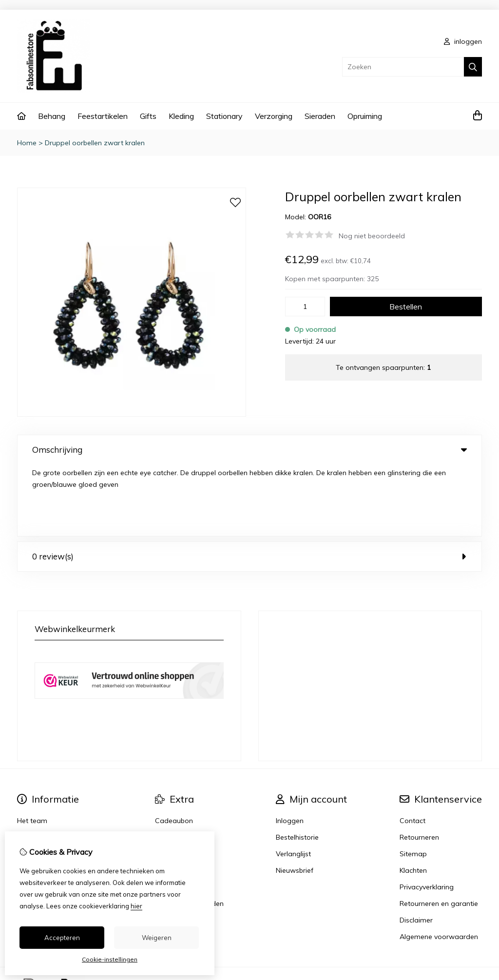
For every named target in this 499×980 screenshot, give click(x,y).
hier (136, 906)
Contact (413, 749)
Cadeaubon (174, 749)
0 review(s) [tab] (249, 485)
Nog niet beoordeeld (372, 236)
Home (27, 143)
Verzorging (274, 116)
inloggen (463, 41)
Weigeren (157, 938)
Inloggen (290, 749)
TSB (476, 911)
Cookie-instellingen (110, 959)
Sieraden (320, 116)
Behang (52, 116)
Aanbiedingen (177, 766)
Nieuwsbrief (295, 799)
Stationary (224, 116)
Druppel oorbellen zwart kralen (95, 143)
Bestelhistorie (297, 766)
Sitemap (413, 782)
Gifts (148, 116)
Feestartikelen (103, 116)
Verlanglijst (293, 782)
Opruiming (365, 116)
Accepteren (62, 938)
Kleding (181, 116)
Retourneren (419, 766)
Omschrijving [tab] (249, 450)
